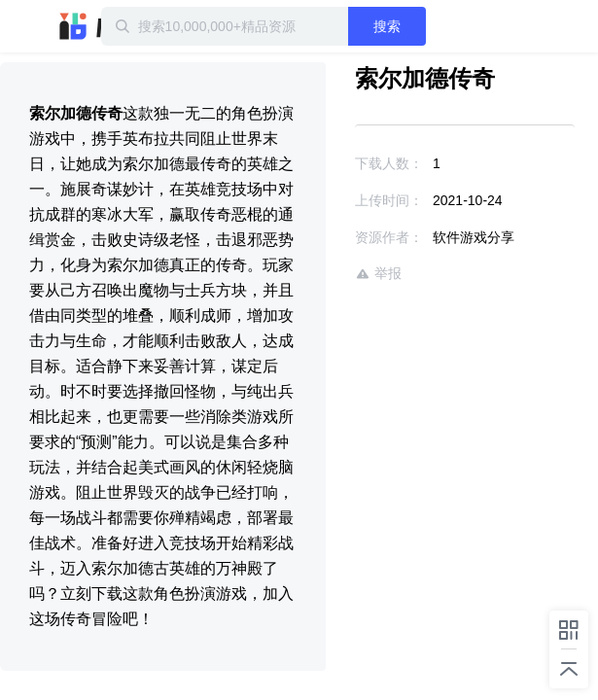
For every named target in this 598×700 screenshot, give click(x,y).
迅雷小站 (102, 26)
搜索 (423, 26)
